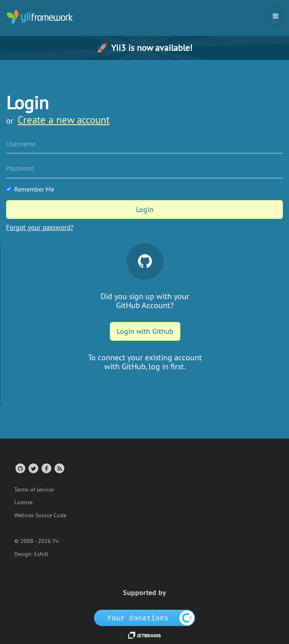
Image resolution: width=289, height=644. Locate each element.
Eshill (41, 554)
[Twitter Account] (33, 468)
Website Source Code (40, 515)
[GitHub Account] (20, 468)
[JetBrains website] (144, 635)
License (23, 502)
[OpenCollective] (145, 618)
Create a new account (63, 120)
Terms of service (34, 490)
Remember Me (30, 189)
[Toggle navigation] (276, 16)
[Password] (144, 169)
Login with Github (145, 331)
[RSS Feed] (59, 468)
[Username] (144, 145)
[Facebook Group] (46, 468)
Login (145, 209)
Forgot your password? (40, 227)
